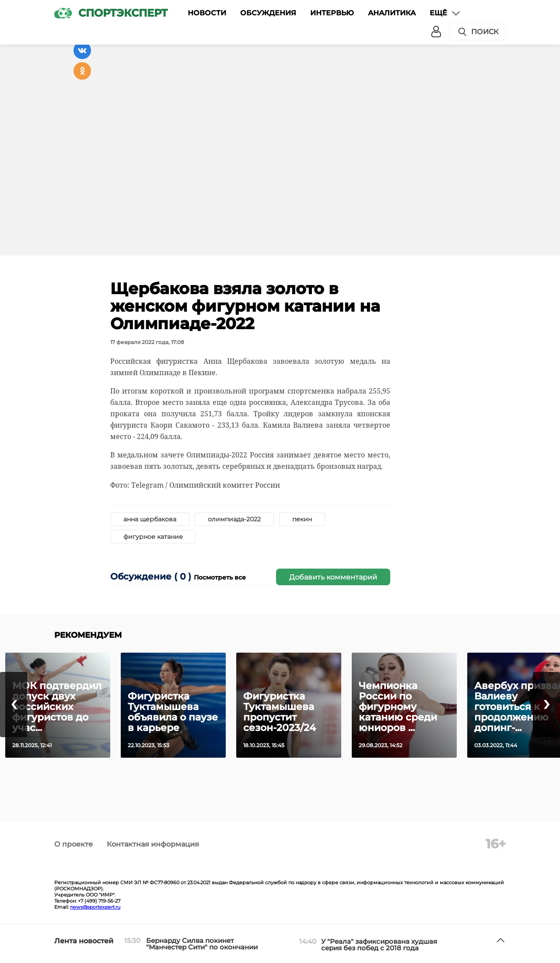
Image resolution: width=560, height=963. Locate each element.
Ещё (445, 13)
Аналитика (392, 13)
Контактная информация (153, 844)
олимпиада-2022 (234, 519)
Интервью (332, 13)
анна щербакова (150, 519)
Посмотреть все (220, 577)
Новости (207, 13)
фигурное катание (153, 537)
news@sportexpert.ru (95, 907)
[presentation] (14, 705)
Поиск (478, 32)
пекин (302, 519)
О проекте (73, 844)
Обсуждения (268, 13)
